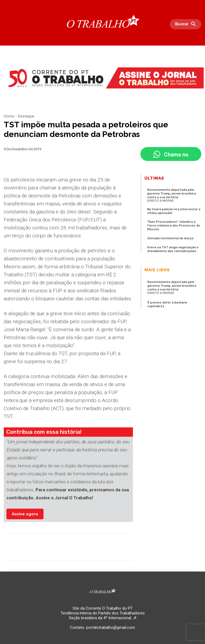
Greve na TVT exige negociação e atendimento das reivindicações (172, 248)
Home (9, 116)
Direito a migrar (160, 200)
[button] (187, 24)
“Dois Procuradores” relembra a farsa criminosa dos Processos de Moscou (173, 224)
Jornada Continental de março (170, 237)
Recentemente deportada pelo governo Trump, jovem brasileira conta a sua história (172, 193)
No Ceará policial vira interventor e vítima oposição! (173, 210)
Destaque (26, 116)
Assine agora (25, 514)
